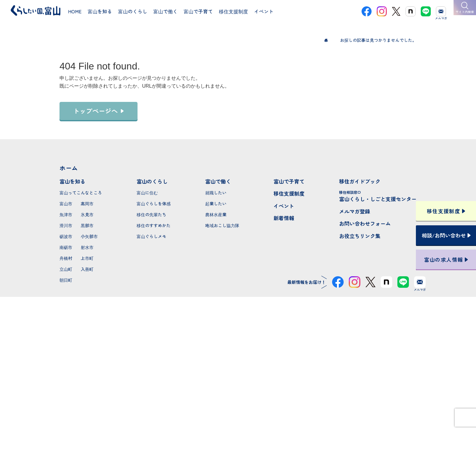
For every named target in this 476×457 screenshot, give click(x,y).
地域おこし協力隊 (222, 225)
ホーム (69, 168)
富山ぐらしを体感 (154, 203)
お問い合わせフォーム (365, 223)
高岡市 (87, 203)
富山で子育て (289, 181)
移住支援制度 (289, 193)
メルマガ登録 (355, 211)
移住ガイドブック (360, 181)
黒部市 (87, 225)
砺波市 (66, 236)
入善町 (87, 269)
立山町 (66, 269)
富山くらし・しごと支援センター (378, 196)
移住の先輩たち (151, 214)
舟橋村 (66, 258)
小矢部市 (89, 236)
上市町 (87, 258)
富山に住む (147, 193)
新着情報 (284, 218)
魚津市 (66, 214)
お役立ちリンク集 (360, 236)
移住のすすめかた (154, 225)
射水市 (87, 247)
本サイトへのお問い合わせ (238, 391)
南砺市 (66, 247)
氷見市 (87, 214)
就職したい (216, 193)
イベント (284, 206)
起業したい (216, 203)
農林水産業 (216, 214)
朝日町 (66, 280)
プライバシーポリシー (238, 431)
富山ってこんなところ (81, 193)
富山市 (66, 203)
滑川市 (66, 225)
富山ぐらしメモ (151, 236)
